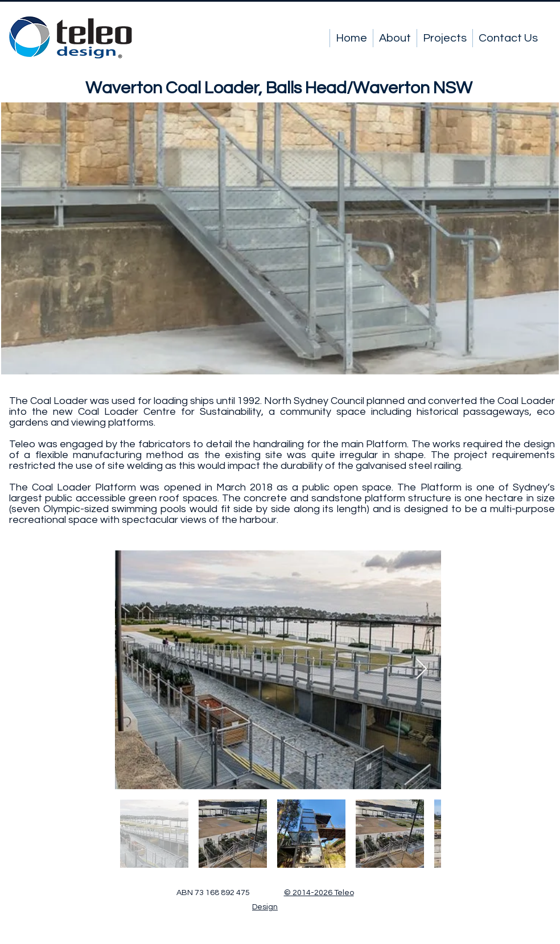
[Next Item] (421, 669)
